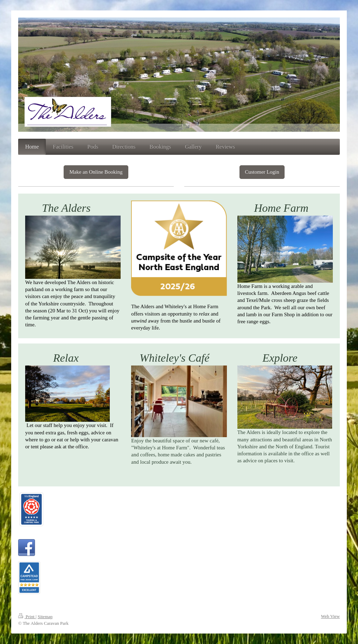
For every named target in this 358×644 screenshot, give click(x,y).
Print (27, 617)
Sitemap (45, 617)
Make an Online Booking (96, 172)
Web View (330, 616)
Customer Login (262, 172)
